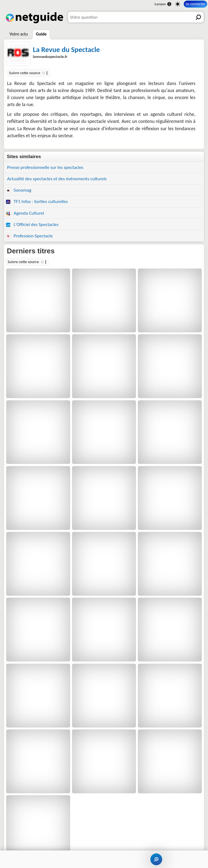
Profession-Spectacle (29, 236)
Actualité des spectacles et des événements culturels (57, 179)
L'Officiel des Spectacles (32, 225)
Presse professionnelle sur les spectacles (45, 167)
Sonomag (18, 190)
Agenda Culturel (25, 213)
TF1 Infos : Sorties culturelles (37, 202)
